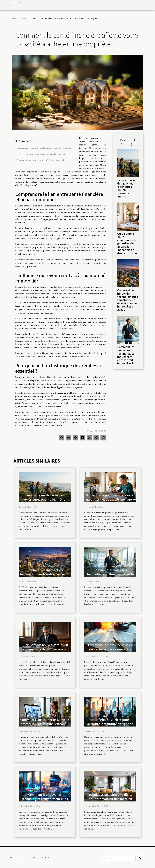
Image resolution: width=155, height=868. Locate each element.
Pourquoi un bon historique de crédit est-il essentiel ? (41, 160)
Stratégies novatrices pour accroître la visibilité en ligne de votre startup (110, 724)
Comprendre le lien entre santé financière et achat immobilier (45, 148)
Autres (25, 19)
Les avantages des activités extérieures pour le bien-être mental (126, 188)
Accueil (15, 19)
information (32, 353)
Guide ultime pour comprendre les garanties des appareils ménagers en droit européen (127, 243)
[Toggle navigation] (16, 5)
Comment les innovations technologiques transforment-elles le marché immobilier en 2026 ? (128, 300)
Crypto (36, 857)
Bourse (14, 857)
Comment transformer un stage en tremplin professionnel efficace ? (45, 722)
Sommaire (25, 141)
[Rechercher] (119, 858)
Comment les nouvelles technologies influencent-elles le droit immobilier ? (126, 355)
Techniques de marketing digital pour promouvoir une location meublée (110, 799)
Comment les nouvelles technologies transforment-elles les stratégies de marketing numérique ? (45, 801)
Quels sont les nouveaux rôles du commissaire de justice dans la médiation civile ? (45, 649)
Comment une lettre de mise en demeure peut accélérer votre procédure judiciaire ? (110, 649)
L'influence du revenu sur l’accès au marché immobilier (42, 154)
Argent (25, 857)
